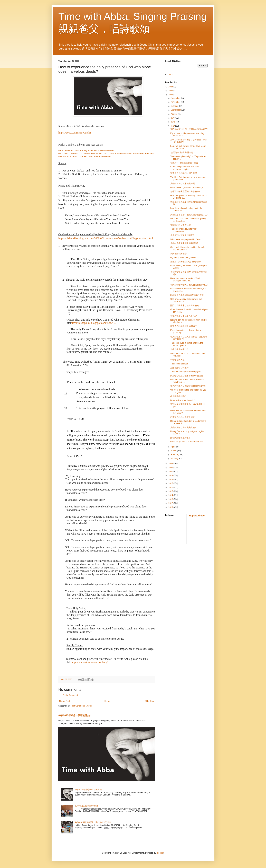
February (175, 455)
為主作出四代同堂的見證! (86, 806)
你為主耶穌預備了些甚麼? (182, 235)
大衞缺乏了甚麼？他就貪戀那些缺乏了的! (189, 215)
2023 (171, 95)
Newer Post (64, 701)
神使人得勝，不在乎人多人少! (184, 316)
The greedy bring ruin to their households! (183, 230)
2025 (171, 87)
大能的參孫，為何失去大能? (183, 427)
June (173, 122)
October (175, 106)
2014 (171, 495)
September (176, 110)
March (174, 451)
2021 (171, 468)
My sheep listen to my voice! (183, 258)
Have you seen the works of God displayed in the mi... (185, 280)
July (173, 118)
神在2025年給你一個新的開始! (74, 715)
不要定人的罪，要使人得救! (183, 417)
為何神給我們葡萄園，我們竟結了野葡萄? (94, 822)
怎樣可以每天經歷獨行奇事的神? (185, 191)
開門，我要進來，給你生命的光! (185, 305)
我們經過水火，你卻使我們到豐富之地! (188, 386)
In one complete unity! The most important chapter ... (185, 168)
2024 (171, 91)
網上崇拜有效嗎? (178, 396)
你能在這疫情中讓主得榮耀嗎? (184, 243)
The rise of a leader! (179, 364)
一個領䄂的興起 (177, 360)
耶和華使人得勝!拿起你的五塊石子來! (187, 295)
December (176, 98)
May (173, 126)
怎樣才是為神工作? (179, 349)
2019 (171, 475)
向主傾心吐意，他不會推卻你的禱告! (187, 376)
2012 (171, 503)
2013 (171, 499)
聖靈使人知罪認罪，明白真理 (184, 173)
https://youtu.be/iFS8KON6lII (75, 133)
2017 (171, 483)
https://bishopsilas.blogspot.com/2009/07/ (94, 323)
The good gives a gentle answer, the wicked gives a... (187, 344)
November (176, 102)
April (173, 447)
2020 (171, 472)
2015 (171, 491)
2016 (171, 487)
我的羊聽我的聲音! (179, 254)
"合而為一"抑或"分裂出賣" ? (183, 152)
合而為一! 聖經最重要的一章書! (184, 163)
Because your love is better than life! (187, 442)
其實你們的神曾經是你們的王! (184, 326)
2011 (171, 507)
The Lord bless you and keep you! (186, 372)
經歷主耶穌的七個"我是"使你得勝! (186, 262)
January (175, 459)
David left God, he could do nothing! (187, 188)
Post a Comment (70, 695)
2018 (171, 479)
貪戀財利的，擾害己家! (181, 225)
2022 (171, 464)
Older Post (149, 701)
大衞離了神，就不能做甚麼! (183, 183)
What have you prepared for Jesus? (186, 239)
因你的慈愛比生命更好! (181, 438)
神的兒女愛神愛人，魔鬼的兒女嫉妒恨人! (189, 285)
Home (107, 701)
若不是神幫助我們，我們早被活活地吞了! (189, 129)
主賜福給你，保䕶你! (180, 368)
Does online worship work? (182, 400)
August (174, 114)
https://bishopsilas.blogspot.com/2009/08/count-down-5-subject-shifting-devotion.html (106, 238)
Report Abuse (197, 516)
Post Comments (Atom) (81, 706)
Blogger (160, 853)
